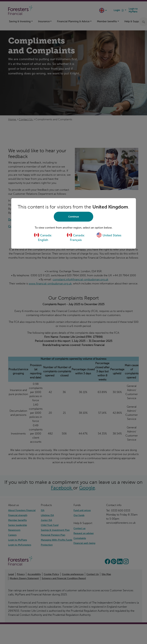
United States (109, 235)
